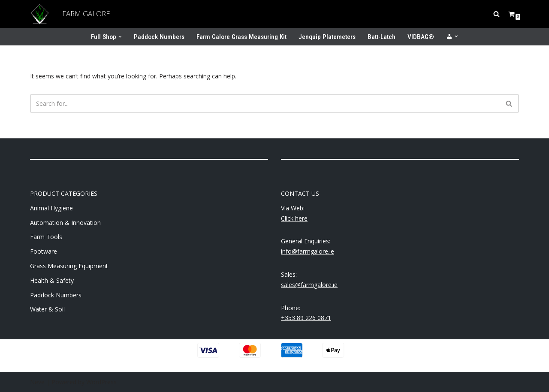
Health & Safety (52, 280)
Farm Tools (46, 237)
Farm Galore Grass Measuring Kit (241, 37)
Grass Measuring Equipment (69, 266)
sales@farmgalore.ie (309, 285)
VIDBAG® (421, 37)
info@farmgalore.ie (308, 251)
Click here (294, 218)
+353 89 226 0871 (306, 318)
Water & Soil (47, 309)
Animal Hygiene (51, 208)
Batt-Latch (382, 37)
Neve (37, 382)
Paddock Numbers (159, 37)
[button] (120, 37)
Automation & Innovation (65, 223)
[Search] (496, 14)
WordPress (101, 382)
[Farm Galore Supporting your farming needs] (40, 14)
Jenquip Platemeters (327, 37)
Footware (44, 251)
